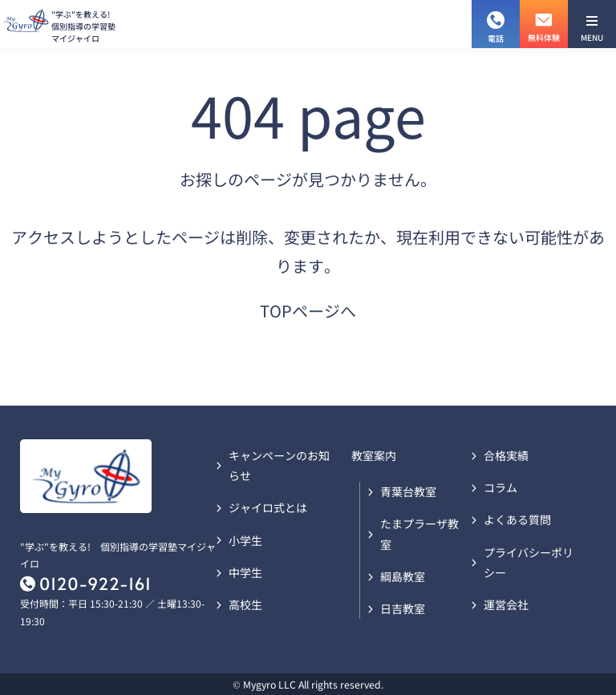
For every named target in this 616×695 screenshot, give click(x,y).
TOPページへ (308, 311)
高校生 (245, 604)
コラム (500, 487)
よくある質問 (517, 519)
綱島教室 (403, 576)
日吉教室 (403, 608)
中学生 (245, 572)
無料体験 (544, 22)
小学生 (245, 540)
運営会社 (506, 604)
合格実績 (506, 455)
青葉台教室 (408, 491)
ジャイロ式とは (268, 507)
